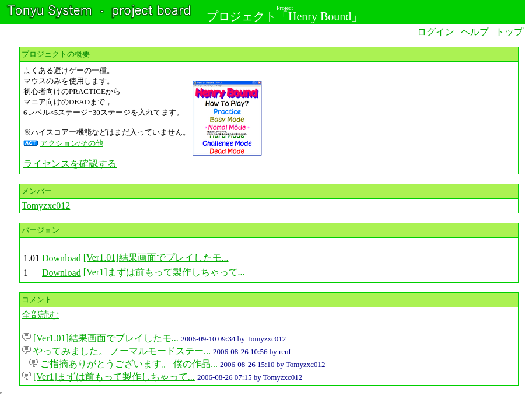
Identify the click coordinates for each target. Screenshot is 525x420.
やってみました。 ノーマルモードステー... (122, 351)
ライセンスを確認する (70, 164)
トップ (509, 32)
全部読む (40, 315)
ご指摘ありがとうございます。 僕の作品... (129, 364)
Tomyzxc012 (46, 206)
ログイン (436, 32)
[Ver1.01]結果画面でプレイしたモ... (156, 258)
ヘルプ (475, 32)
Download (62, 258)
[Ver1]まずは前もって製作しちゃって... (164, 272)
